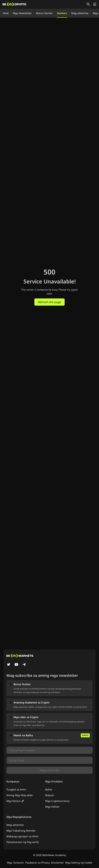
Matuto (49, 795)
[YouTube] (16, 665)
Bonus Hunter (44, 13)
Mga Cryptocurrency (57, 801)
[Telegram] (24, 665)
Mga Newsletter (22, 13)
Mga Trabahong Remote (21, 831)
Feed (6, 13)
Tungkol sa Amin (16, 789)
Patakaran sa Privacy (37, 863)
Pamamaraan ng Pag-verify (23, 842)
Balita (49, 789)
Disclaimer (57, 863)
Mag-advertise (80, 13)
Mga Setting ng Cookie (79, 863)
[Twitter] (9, 665)
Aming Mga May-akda (19, 795)
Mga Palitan (52, 807)
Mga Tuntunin (15, 863)
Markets (62, 13)
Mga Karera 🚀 (15, 801)
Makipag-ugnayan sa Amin (22, 836)
